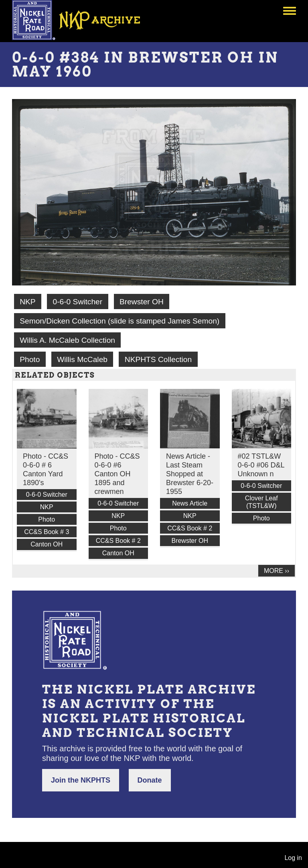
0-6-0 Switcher (77, 302)
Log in (293, 858)
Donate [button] (150, 780)
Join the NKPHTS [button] (81, 780)
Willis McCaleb (82, 359)
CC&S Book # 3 (47, 532)
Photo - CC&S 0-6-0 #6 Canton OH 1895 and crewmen (117, 474)
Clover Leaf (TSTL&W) (261, 502)
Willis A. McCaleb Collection (67, 340)
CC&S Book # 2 (118, 541)
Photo (30, 359)
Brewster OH (142, 302)
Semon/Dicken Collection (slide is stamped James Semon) (120, 321)
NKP (27, 302)
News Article (190, 503)
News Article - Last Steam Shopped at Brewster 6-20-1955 (190, 474)
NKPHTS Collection (158, 359)
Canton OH (47, 544)
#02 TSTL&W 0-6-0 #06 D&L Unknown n (261, 465)
